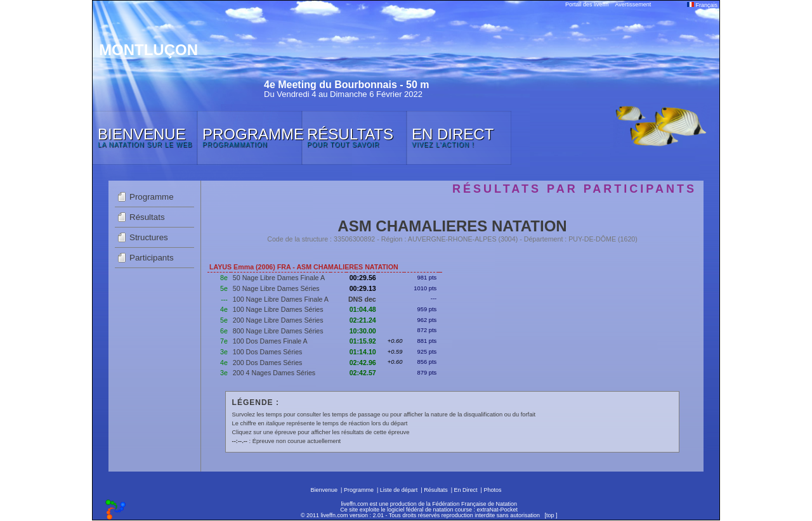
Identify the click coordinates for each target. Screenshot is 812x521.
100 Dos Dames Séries (268, 352)
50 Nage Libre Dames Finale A (279, 278)
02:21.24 (363, 320)
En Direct (466, 490)
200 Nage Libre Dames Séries (278, 320)
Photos (492, 490)
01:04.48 (363, 309)
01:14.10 (363, 352)
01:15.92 (363, 341)
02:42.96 (363, 363)
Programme (152, 197)
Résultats (147, 217)
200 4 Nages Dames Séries (274, 373)
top (550, 515)
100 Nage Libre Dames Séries (278, 309)
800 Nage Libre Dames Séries (278, 331)
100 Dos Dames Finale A (270, 341)
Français (702, 5)
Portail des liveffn (587, 4)
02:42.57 (363, 373)
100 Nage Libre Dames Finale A (281, 299)
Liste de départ (399, 490)
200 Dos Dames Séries (268, 363)
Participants (152, 258)
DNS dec (362, 299)
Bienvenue (324, 490)
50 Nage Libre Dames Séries (276, 288)
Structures (149, 237)
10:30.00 (363, 331)
